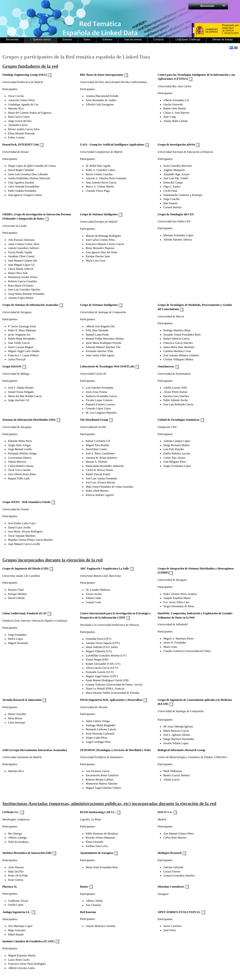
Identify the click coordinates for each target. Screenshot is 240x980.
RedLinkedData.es (49, 7)
